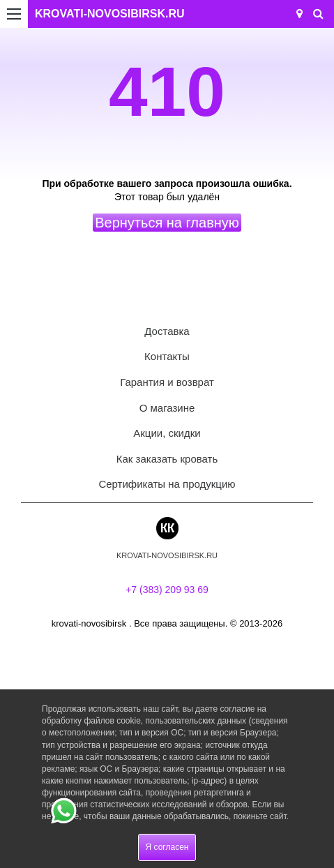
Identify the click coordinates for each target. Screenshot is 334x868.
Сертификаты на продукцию (167, 484)
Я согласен (167, 847)
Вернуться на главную (167, 223)
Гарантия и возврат (167, 382)
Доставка (167, 331)
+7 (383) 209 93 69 (167, 590)
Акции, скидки (167, 433)
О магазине (167, 408)
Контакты (167, 356)
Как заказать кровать (167, 459)
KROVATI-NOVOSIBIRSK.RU (110, 14)
